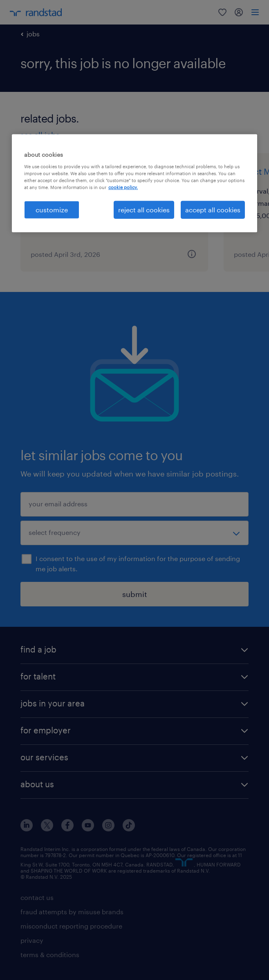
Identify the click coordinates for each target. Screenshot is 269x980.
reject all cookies (144, 210)
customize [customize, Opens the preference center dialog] (52, 210)
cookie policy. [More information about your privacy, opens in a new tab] (123, 187)
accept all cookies (213, 210)
